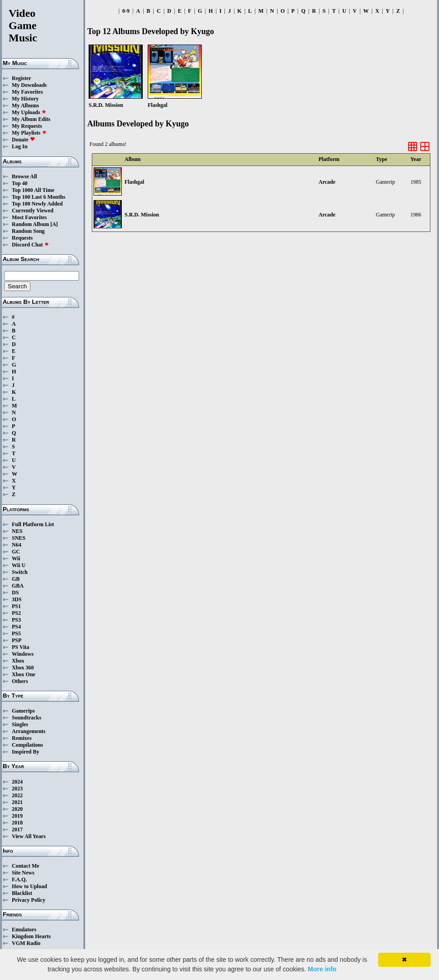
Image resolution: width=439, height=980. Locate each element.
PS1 (16, 606)
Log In (20, 146)
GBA (18, 586)
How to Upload (29, 886)
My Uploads (29, 112)
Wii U (19, 565)
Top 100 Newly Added (37, 204)
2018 (17, 823)
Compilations (27, 745)
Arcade (327, 182)
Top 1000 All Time (33, 190)
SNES (19, 538)
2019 (17, 816)
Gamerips (23, 711)
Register (22, 78)
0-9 (126, 11)
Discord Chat (30, 245)
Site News (23, 873)
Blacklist (22, 893)
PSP (17, 640)
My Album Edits (31, 119)
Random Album (30, 224)
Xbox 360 (23, 668)
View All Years (29, 836)
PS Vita (20, 647)
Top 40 (20, 183)
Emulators (24, 930)
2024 (17, 782)
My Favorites (27, 92)
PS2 (16, 613)
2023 (17, 789)
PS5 (16, 633)
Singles (20, 724)
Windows (23, 654)
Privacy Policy (29, 900)
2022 (17, 795)
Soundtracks (27, 718)
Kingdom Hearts (31, 936)
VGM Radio (26, 943)
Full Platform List (33, 524)
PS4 (16, 627)
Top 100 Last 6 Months (39, 197)
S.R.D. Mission (142, 215)
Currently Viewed (32, 211)
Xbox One (24, 674)
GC (16, 552)
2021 (17, 802)
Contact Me (25, 866)
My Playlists (29, 133)
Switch (20, 572)
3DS (17, 599)
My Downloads (29, 85)
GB (16, 579)
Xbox (18, 661)
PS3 (16, 620)
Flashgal (134, 182)
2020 (17, 809)
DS (15, 593)
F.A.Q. (19, 879)
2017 (17, 829)
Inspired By (25, 752)
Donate (23, 140)
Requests (22, 238)
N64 (17, 545)
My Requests (27, 126)
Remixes (22, 738)
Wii (16, 558)
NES (17, 531)
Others (20, 681)
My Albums (25, 106)
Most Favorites (29, 217)
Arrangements (29, 731)
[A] (54, 224)
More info (322, 969)
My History (25, 99)
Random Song (28, 231)
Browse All (24, 176)
